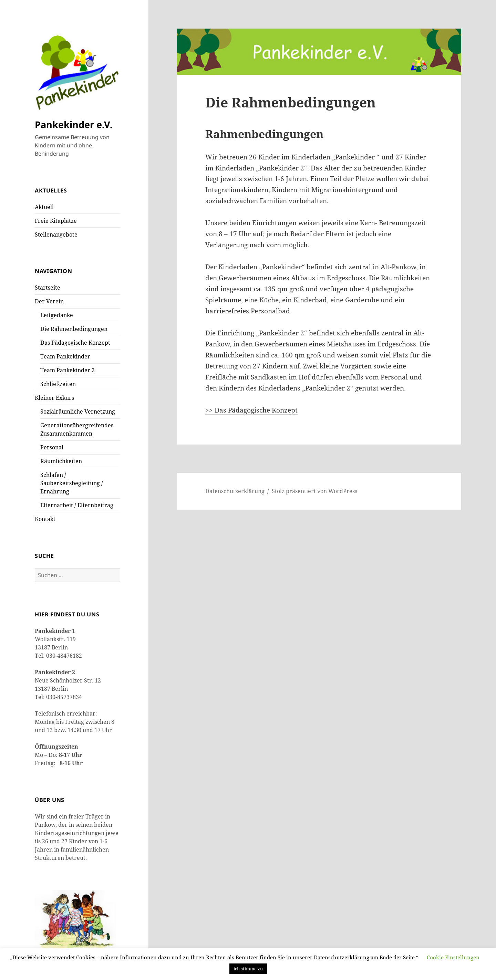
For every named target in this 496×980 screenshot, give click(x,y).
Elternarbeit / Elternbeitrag (77, 505)
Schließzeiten (58, 384)
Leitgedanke (57, 315)
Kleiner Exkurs (54, 398)
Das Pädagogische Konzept (75, 343)
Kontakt (45, 519)
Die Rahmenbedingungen (74, 329)
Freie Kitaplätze (56, 221)
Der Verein (49, 301)
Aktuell (44, 207)
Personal (52, 447)
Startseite (48, 288)
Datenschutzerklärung (235, 491)
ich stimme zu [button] (248, 969)
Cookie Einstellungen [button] (453, 957)
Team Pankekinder (65, 356)
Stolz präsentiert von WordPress (314, 491)
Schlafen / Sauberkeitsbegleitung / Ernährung (72, 483)
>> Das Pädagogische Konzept (251, 410)
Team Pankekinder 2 (68, 370)
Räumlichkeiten (61, 461)
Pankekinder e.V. (74, 124)
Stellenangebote (56, 234)
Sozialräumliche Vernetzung (78, 411)
